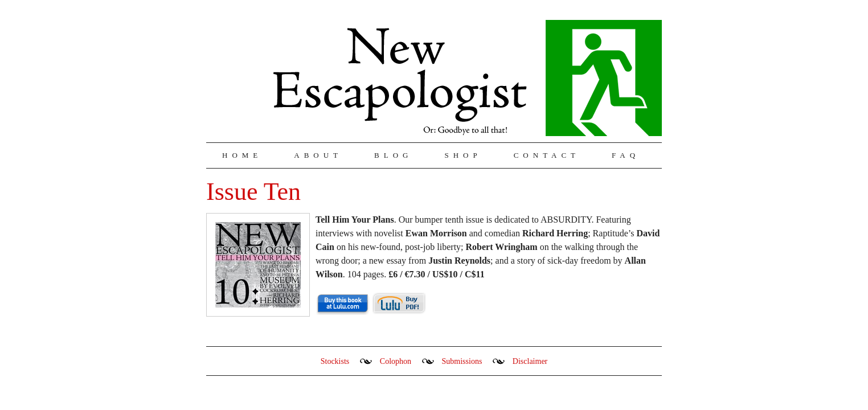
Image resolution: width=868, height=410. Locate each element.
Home (242, 155)
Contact (547, 155)
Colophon (396, 361)
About (318, 155)
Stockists (335, 361)
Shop (463, 155)
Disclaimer (530, 361)
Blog (393, 155)
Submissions (462, 361)
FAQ (626, 155)
